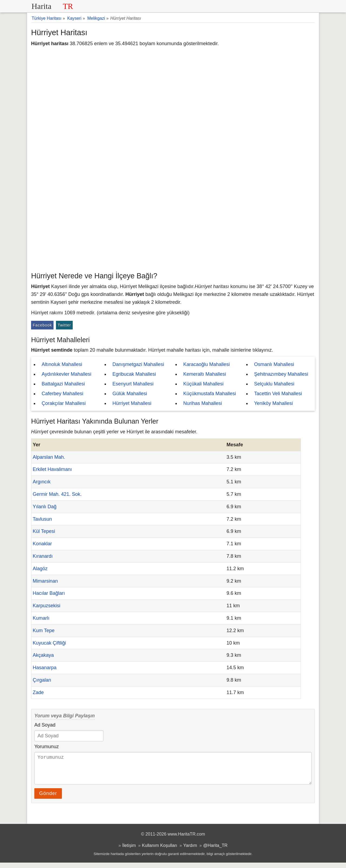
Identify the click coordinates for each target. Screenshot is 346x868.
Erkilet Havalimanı (52, 469)
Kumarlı (41, 618)
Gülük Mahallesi (130, 394)
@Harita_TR (215, 851)
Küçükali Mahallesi (203, 384)
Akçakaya (43, 655)
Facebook (42, 325)
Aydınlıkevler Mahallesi (66, 374)
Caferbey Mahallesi (62, 394)
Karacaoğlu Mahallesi (207, 364)
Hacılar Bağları (49, 593)
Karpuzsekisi (46, 606)
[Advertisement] (173, 229)
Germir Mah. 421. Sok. (57, 494)
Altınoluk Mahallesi (62, 364)
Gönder (48, 799)
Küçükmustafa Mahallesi (210, 394)
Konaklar (42, 544)
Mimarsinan (45, 581)
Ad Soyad (45, 725)
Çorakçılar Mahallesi (64, 403)
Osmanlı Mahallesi (274, 364)
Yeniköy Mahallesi (273, 403)
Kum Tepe (44, 631)
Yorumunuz (46, 747)
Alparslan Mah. (49, 457)
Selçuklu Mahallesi (274, 384)
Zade (38, 692)
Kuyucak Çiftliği (49, 643)
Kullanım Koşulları (159, 851)
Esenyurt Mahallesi (133, 384)
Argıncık (42, 482)
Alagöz (40, 569)
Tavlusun (42, 519)
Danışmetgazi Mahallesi (138, 364)
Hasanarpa (45, 668)
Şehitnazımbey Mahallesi (281, 374)
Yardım (190, 851)
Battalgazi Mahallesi (63, 384)
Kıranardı (43, 556)
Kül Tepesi (44, 531)
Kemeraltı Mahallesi (205, 374)
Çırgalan (42, 680)
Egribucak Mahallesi (134, 374)
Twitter (64, 325)
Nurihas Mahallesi (203, 403)
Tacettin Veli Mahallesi (278, 394)
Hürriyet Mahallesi (132, 403)
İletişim (129, 851)
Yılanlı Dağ (45, 507)
